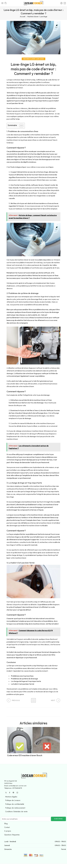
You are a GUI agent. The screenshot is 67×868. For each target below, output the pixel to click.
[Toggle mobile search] (5, 3)
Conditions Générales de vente (16, 812)
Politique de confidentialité (15, 804)
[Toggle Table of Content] (20, 126)
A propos (8, 831)
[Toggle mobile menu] (2, 3)
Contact (7, 827)
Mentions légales (11, 797)
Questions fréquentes (12, 835)
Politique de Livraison (13, 800)
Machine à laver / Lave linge (37, 17)
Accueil (22, 17)
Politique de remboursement (15, 808)
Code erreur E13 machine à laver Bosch (25, 755)
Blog (6, 824)
